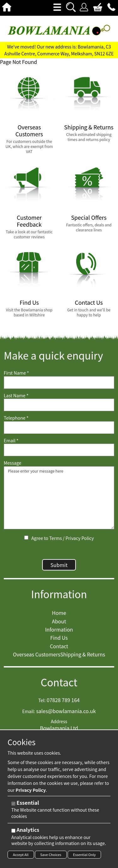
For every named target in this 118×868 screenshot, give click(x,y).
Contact (59, 682)
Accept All (21, 854)
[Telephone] (59, 428)
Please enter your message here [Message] (59, 498)
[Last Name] (59, 405)
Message (13, 463)
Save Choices (51, 854)
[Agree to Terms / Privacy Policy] (26, 538)
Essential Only (84, 854)
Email (11, 441)
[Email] (59, 450)
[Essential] (13, 804)
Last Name (16, 396)
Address (59, 721)
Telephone (16, 418)
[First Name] (59, 383)
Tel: (42, 700)
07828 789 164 (63, 700)
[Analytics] (13, 831)
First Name (16, 373)
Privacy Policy (80, 538)
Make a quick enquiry (53, 355)
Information (59, 594)
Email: (28, 711)
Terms (55, 538)
